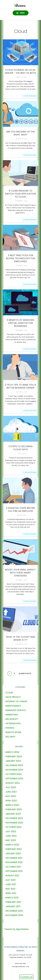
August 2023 (13, 783)
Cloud (9, 693)
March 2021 (12, 898)
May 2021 (10, 889)
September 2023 (14, 779)
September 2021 (14, 871)
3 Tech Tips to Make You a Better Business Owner (20, 386)
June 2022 (11, 836)
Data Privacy (13, 697)
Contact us (26, 977)
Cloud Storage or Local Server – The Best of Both (21, 71)
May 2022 (11, 840)
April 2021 (11, 893)
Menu (22, 13)
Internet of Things (16, 701)
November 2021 (14, 862)
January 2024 (13, 761)
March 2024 (12, 752)
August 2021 (12, 876)
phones (10, 728)
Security (10, 737)
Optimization (13, 723)
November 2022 (14, 823)
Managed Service (16, 710)
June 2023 (11, 792)
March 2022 (12, 845)
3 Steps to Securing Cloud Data (21, 448)
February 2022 (14, 849)
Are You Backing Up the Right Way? (20, 133)
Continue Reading (30, 96)
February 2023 (14, 809)
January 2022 (13, 854)
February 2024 (14, 756)
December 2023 (14, 765)
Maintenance (13, 706)
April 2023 (11, 801)
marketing (12, 715)
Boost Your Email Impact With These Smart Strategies (20, 573)
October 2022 (13, 827)
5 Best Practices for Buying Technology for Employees (21, 258)
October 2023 (13, 774)
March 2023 (12, 805)
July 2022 (11, 831)
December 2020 (14, 911)
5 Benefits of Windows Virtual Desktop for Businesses (20, 323)
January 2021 (13, 906)
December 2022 (14, 818)
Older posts (25, 674)
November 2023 (14, 770)
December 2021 (14, 858)
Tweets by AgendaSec (17, 929)
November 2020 (14, 915)
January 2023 (13, 814)
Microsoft (12, 719)
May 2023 (11, 796)
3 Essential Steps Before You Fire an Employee (21, 510)
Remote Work (13, 732)
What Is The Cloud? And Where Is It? (21, 638)
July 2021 (10, 880)
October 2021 (13, 867)
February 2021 (13, 902)
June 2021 (11, 884)
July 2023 (11, 787)
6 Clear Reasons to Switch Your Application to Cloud (21, 194)
